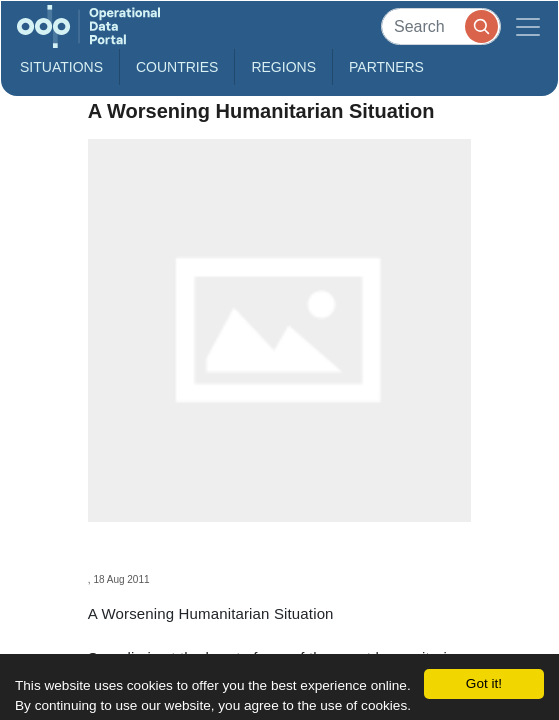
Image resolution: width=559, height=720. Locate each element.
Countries (177, 67)
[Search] (441, 26)
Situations (61, 67)
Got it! (484, 683)
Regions (283, 67)
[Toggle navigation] (528, 26)
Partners (386, 67)
